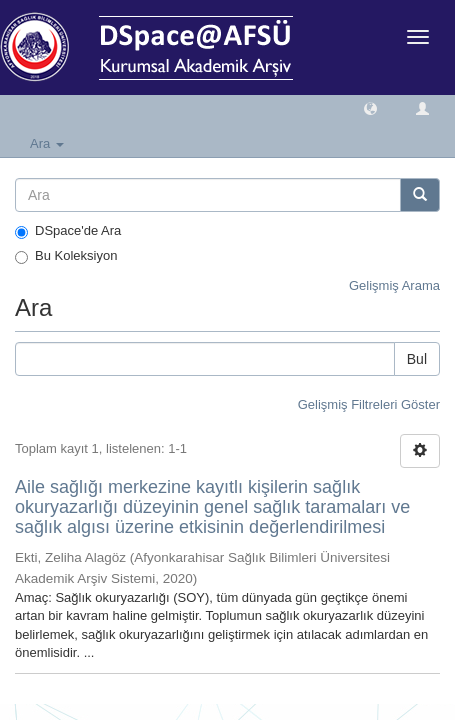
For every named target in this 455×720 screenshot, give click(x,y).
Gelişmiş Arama (394, 285)
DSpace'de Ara (68, 231)
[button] (370, 107)
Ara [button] (47, 143)
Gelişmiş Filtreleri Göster (369, 404)
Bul (417, 359)
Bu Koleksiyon (66, 256)
